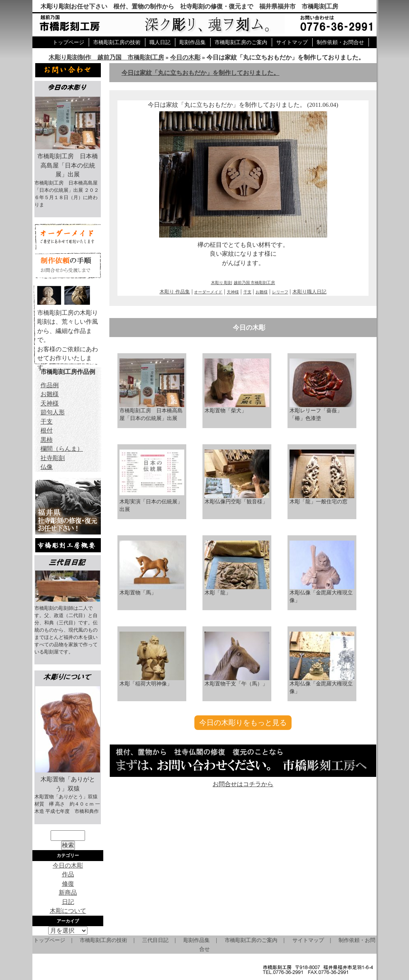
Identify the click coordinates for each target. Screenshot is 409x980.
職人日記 (160, 42)
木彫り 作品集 (175, 292)
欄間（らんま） (62, 449)
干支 (247, 292)
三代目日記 (155, 940)
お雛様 (262, 292)
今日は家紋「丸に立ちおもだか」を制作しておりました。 (200, 73)
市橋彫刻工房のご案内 (241, 42)
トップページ (68, 42)
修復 (68, 884)
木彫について (68, 911)
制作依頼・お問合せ (340, 42)
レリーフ (280, 292)
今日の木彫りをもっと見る (243, 723)
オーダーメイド (208, 292)
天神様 (233, 292)
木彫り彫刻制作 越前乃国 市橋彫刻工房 (106, 57)
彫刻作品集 (193, 42)
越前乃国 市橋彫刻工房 (255, 283)
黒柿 (47, 440)
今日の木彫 (185, 57)
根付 (47, 431)
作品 (68, 874)
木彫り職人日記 (309, 292)
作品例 (50, 385)
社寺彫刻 (53, 458)
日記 (68, 902)
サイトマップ (292, 42)
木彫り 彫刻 (222, 283)
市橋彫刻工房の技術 (117, 42)
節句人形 (53, 412)
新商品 (68, 893)
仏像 (47, 467)
